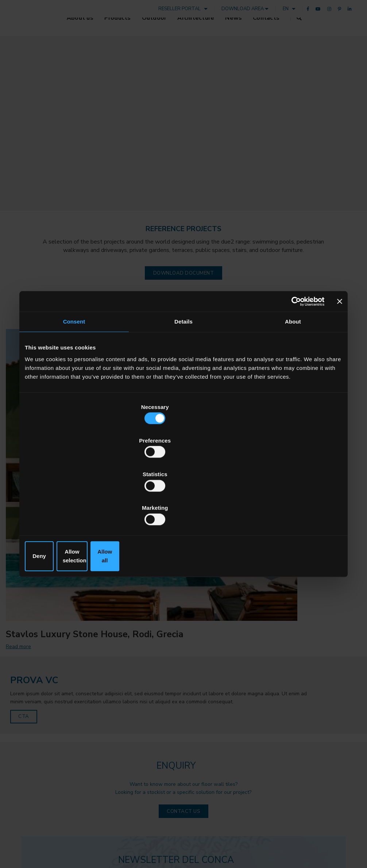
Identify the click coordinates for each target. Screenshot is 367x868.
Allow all (290, 506)
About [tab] (293, 378)
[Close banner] (340, 357)
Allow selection (183, 506)
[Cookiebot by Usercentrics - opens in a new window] (292, 357)
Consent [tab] (74, 378)
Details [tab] (183, 378)
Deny (77, 506)
